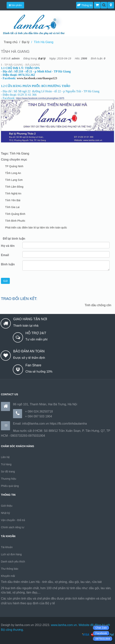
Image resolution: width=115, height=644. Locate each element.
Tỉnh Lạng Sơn (14, 180)
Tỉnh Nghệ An (13, 193)
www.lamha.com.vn (64, 625)
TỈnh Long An (13, 173)
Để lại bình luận (14, 239)
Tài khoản (7, 547)
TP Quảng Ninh (14, 166)
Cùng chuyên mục (14, 160)
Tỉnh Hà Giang (44, 42)
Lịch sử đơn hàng (11, 554)
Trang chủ (11, 42)
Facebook (101, 633)
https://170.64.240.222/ (71, 603)
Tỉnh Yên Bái (13, 200)
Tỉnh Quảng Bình (15, 214)
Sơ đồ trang (8, 472)
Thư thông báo (10, 569)
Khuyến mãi (8, 576)
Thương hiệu (8, 479)
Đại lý (26, 42)
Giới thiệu (7, 506)
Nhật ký (5, 513)
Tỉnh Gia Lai (12, 207)
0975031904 (103, 639)
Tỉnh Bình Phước (15, 221)
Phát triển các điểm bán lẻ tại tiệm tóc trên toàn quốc (36, 228)
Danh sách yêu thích (13, 562)
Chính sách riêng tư (13, 527)
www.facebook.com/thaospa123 (37, 78)
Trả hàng (6, 464)
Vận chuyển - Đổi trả (13, 520)
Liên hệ (5, 457)
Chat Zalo (101, 628)
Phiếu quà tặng (10, 486)
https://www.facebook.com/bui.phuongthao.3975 (40, 98)
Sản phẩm (15, 5)
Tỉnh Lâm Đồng (14, 187)
